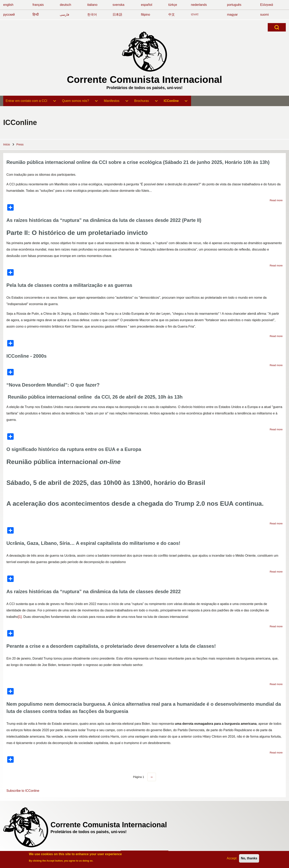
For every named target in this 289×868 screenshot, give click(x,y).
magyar (232, 15)
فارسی (65, 15)
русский (9, 15)
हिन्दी (36, 15)
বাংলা (195, 15)
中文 (172, 15)
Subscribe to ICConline (23, 791)
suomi (264, 15)
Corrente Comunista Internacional (144, 80)
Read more (276, 200)
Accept (232, 858)
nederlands (199, 5)
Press (20, 144)
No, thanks (249, 858)
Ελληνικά (267, 5)
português (234, 5)
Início (7, 144)
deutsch (65, 5)
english (8, 5)
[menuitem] (26, 101)
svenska (119, 5)
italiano (92, 5)
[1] (20, 617)
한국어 (92, 15)
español (147, 5)
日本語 (117, 15)
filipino (145, 15)
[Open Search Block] (277, 27)
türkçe (173, 5)
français (38, 5)
